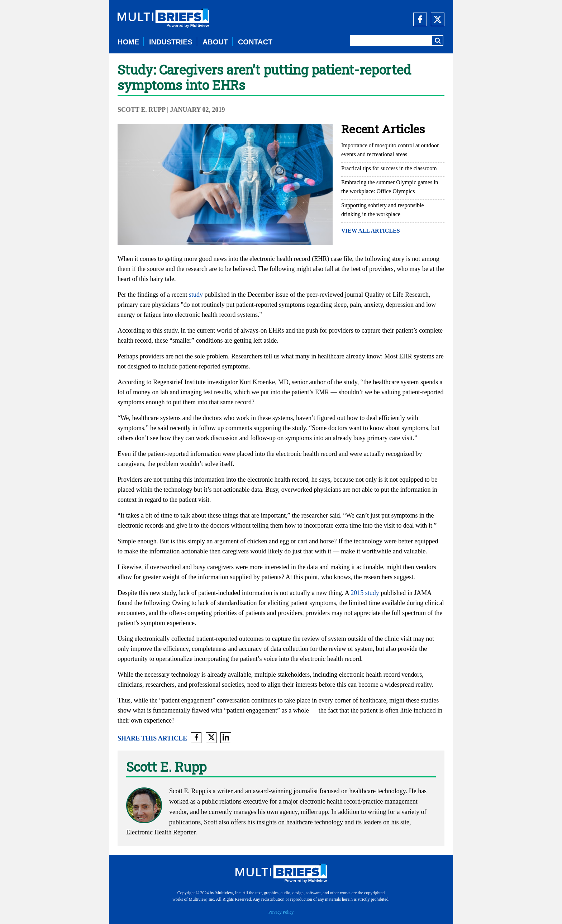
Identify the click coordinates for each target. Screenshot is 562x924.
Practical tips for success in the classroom (389, 168)
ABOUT (215, 42)
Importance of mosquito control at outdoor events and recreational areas (390, 150)
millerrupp (314, 812)
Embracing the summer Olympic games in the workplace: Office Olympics (390, 187)
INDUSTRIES (171, 42)
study (196, 295)
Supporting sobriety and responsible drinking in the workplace (383, 210)
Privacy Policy (281, 912)
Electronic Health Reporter (161, 832)
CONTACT (255, 42)
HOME (128, 42)
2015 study (365, 593)
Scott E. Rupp (142, 110)
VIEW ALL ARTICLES (371, 231)
